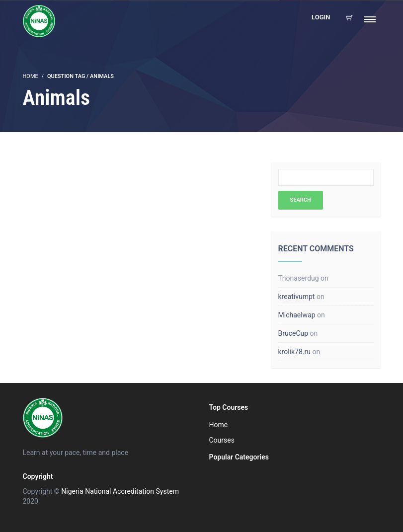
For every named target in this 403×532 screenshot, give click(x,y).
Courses (222, 440)
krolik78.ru (294, 352)
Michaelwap (297, 315)
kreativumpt (297, 297)
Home (219, 425)
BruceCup (293, 333)
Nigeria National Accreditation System (120, 491)
